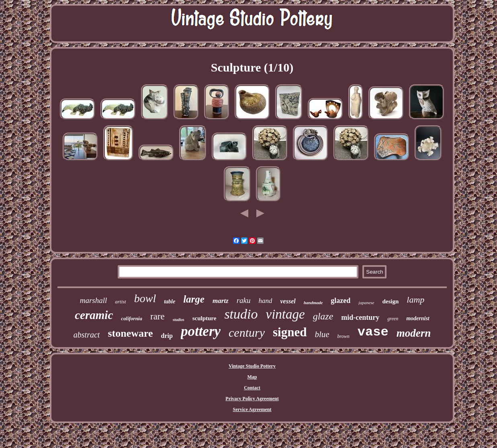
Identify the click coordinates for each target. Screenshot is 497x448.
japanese (366, 303)
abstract (87, 335)
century (247, 332)
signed (290, 332)
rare (157, 316)
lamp (415, 300)
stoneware (130, 333)
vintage (285, 314)
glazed (341, 301)
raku (244, 300)
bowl (145, 298)
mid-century (360, 317)
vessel (288, 301)
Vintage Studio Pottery (252, 366)
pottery (201, 331)
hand (265, 301)
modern (414, 333)
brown (344, 336)
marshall (94, 300)
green (393, 319)
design (390, 301)
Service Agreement (252, 409)
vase (373, 332)
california (132, 318)
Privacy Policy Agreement (252, 399)
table (170, 302)
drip (167, 336)
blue (322, 334)
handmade (313, 303)
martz (221, 301)
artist (120, 302)
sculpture (205, 318)
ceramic (94, 315)
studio (241, 314)
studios (179, 320)
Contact (252, 388)
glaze (323, 316)
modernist (418, 318)
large (194, 299)
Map (252, 377)
